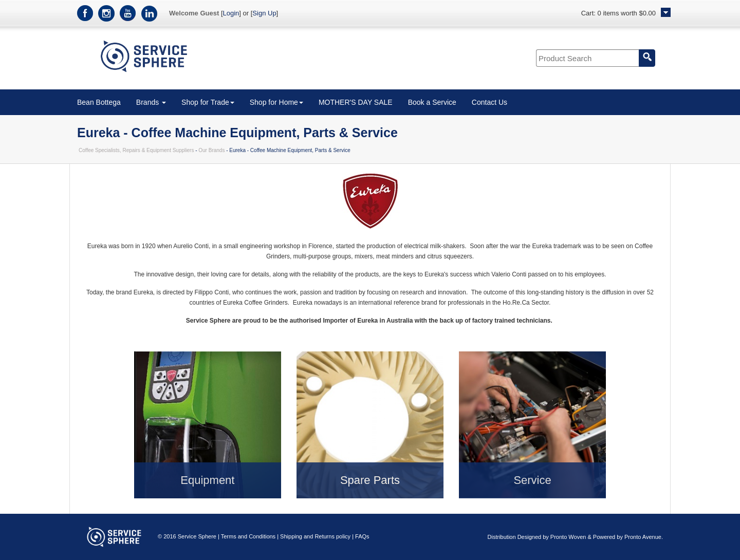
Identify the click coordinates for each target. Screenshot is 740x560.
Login (231, 13)
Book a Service (432, 102)
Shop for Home (276, 102)
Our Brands (211, 150)
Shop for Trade (208, 102)
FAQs (362, 536)
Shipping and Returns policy (315, 536)
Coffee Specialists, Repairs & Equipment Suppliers (136, 150)
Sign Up (264, 13)
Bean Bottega (99, 102)
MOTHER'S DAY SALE (356, 102)
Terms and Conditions (248, 536)
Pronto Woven (568, 537)
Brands (151, 102)
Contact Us (489, 102)
